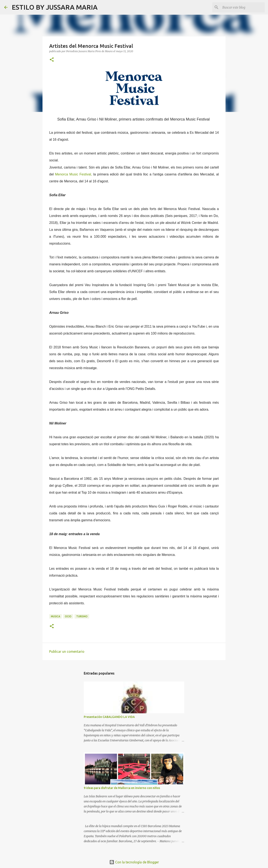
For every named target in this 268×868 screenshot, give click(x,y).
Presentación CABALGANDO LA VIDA (109, 717)
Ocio (68, 616)
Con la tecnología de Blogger (134, 862)
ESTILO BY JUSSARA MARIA (55, 7)
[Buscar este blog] (243, 7)
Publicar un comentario (67, 651)
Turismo (82, 616)
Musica (55, 616)
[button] (52, 60)
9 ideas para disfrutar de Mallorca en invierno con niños (122, 788)
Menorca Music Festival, (73, 174)
